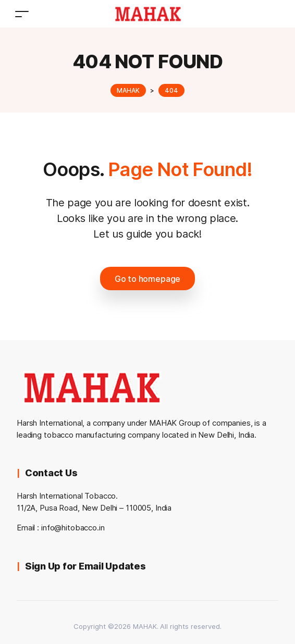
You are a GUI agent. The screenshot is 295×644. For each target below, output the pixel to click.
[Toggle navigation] (22, 14)
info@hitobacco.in (73, 528)
